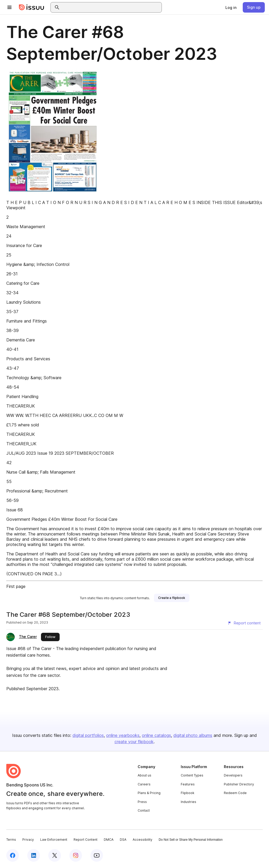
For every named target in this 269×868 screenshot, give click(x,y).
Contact (144, 810)
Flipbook (188, 793)
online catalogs (156, 735)
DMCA (109, 840)
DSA (123, 840)
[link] (231, 7)
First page (16, 586)
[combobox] (111, 7)
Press (142, 802)
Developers (233, 775)
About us (144, 775)
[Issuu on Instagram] (76, 855)
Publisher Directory (239, 784)
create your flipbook (134, 742)
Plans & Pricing (149, 793)
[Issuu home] (32, 7)
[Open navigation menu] (9, 7)
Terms (11, 840)
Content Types (192, 775)
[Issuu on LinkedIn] (34, 855)
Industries (188, 802)
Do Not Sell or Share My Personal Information (191, 840)
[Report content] (244, 623)
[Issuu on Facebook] (13, 855)
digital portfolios (88, 735)
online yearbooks (123, 735)
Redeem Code (235, 793)
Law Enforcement (54, 840)
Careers (144, 784)
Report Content (86, 840)
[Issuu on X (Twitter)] (55, 855)
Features (188, 784)
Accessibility (143, 840)
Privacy (28, 840)
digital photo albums (193, 735)
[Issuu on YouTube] (97, 855)
